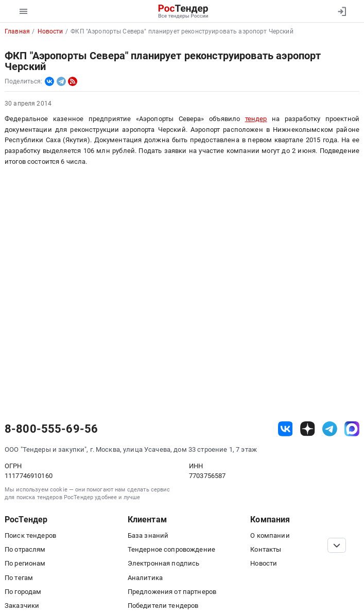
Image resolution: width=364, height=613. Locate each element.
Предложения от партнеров (172, 592)
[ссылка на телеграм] (330, 429)
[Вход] (342, 11)
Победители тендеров (163, 606)
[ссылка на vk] (285, 429)
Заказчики (22, 606)
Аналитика (145, 578)
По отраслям (25, 549)
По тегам (19, 578)
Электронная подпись (164, 563)
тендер (256, 119)
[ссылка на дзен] (308, 429)
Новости (264, 563)
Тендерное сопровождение (171, 549)
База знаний (148, 535)
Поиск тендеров (30, 535)
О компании (270, 535)
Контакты (266, 549)
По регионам (25, 563)
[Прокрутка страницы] (337, 545)
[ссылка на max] (352, 429)
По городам (23, 592)
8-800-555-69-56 (51, 429)
